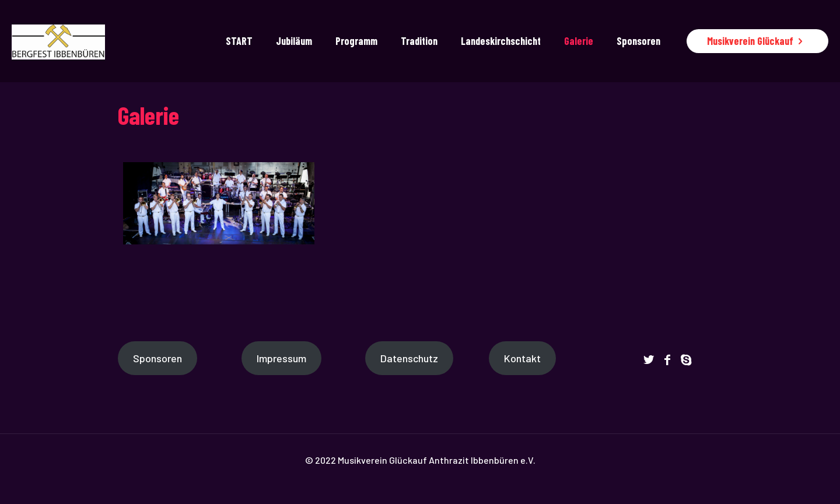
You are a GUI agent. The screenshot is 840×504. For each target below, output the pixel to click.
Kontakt (522, 358)
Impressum (281, 358)
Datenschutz (409, 358)
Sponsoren (157, 358)
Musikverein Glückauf (757, 41)
